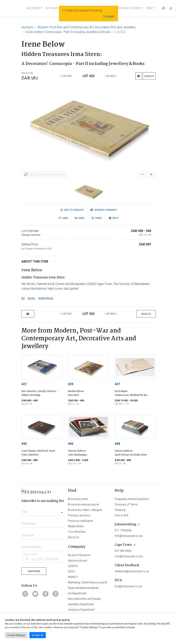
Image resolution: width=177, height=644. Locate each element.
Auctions (27, 27)
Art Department (77, 593)
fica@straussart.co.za (128, 586)
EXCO (71, 571)
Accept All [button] (38, 635)
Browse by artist (78, 499)
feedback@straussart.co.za (132, 571)
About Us (74, 537)
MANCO (73, 577)
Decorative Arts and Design (84, 599)
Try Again (109, 16)
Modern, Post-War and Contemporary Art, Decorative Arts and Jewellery (87, 27)
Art (23, 298)
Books (31, 298)
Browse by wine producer (84, 504)
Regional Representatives (83, 588)
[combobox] (43, 511)
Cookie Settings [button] (16, 635)
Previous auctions (79, 515)
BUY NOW (52, 8)
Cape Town (123, 545)
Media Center (76, 526)
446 (71, 444)
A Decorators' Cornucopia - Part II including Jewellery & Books (68, 32)
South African (46, 298)
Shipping (120, 510)
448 (117, 444)
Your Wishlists (77, 532)
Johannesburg (125, 524)
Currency (104, 210)
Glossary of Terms (126, 504)
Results (149, 76)
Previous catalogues (81, 521)
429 (71, 384)
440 (24, 444)
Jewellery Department (81, 604)
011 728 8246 (123, 530)
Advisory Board (77, 561)
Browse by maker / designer (85, 510)
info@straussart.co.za (129, 536)
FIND (149, 8)
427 (24, 384)
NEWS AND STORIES (128, 8)
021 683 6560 (123, 551)
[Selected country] (25, 559)
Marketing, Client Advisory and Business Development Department (108, 582)
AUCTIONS (33, 8)
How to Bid (121, 515)
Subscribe (34, 571)
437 (117, 384)
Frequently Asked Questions (132, 499)
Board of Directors (79, 555)
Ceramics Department (81, 610)
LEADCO (73, 566)
